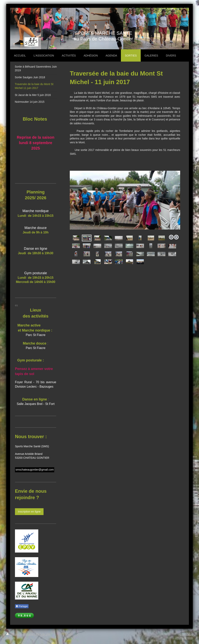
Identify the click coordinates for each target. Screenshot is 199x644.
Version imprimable (20, 634)
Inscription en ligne (29, 512)
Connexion (186, 634)
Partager (22, 606)
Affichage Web (184, 638)
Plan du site (43, 634)
